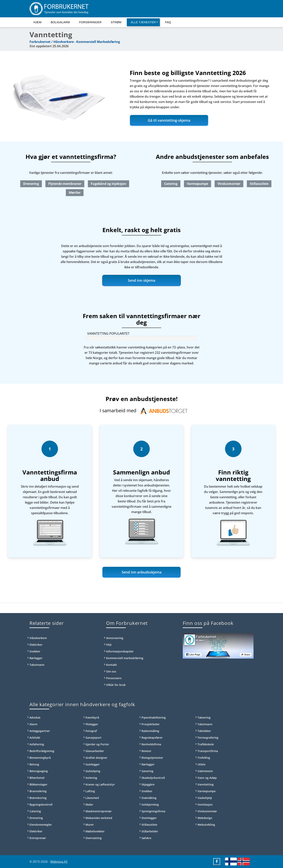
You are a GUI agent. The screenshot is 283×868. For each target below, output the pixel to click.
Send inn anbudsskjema (142, 572)
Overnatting (94, 838)
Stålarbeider (150, 831)
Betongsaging (39, 771)
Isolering (91, 778)
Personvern (114, 678)
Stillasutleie (259, 184)
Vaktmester (205, 771)
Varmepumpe (198, 184)
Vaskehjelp (205, 798)
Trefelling (204, 758)
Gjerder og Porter (97, 744)
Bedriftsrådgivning (42, 751)
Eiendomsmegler (41, 825)
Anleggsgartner (40, 731)
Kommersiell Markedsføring (98, 42)
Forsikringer (90, 22)
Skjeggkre (148, 784)
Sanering (147, 771)
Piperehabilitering (154, 717)
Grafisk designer (96, 758)
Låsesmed (92, 798)
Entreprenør (38, 838)
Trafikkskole (206, 744)
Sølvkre (146, 838)
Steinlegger (149, 818)
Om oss (111, 671)
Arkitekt (35, 738)
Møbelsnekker (95, 831)
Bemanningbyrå (40, 758)
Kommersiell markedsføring (125, 658)
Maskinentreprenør (99, 811)
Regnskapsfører (152, 738)
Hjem (37, 22)
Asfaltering (37, 744)
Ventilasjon (205, 805)
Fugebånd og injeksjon (108, 184)
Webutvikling (206, 825)
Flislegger (92, 724)
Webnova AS (59, 862)
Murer (90, 825)
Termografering (208, 738)
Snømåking (149, 798)
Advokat (35, 717)
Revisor (146, 751)
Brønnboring (38, 798)
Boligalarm (60, 22)
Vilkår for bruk (116, 685)
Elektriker (36, 645)
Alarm (33, 724)
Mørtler (75, 193)
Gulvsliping (93, 771)
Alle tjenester (145, 22)
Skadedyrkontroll (153, 778)
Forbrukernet (40, 42)
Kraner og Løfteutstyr (100, 784)
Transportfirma (208, 751)
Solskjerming (150, 805)
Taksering (204, 717)
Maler (89, 805)
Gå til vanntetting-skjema (169, 120)
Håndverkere (64, 42)
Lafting (90, 791)
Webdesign (205, 818)
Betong (34, 764)
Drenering (31, 184)
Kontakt (112, 665)
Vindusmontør (229, 184)
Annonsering (115, 638)
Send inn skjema (141, 280)
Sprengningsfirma (153, 811)
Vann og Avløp (207, 778)
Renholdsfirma (151, 744)
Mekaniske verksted (99, 818)
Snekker (35, 651)
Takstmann (37, 665)
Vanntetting (206, 784)
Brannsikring (38, 791)
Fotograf (91, 731)
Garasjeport (93, 738)
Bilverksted (37, 778)
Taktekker (204, 731)
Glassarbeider (95, 751)
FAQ (168, 22)
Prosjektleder (151, 724)
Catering (171, 184)
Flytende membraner (65, 184)
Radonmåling (150, 731)
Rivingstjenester (152, 758)
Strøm (116, 22)
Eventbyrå (92, 717)
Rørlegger (36, 658)
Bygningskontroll (41, 805)
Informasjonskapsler (120, 651)
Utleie (201, 764)
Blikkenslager (38, 784)
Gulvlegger (93, 764)
